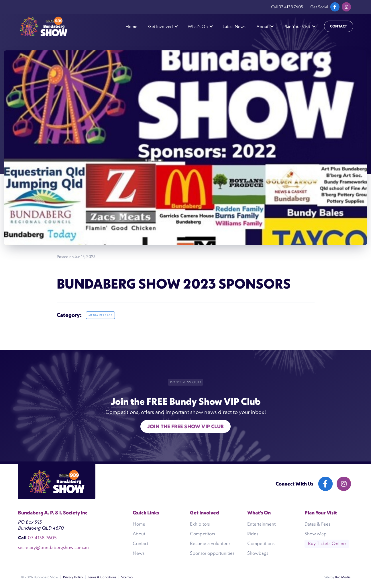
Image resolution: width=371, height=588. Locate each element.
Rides (253, 534)
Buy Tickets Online (327, 543)
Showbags (258, 553)
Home (131, 26)
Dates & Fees (317, 524)
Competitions (261, 543)
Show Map (316, 534)
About (139, 534)
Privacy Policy (73, 577)
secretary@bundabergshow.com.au (53, 547)
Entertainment (261, 524)
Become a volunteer (210, 543)
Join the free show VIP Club (186, 426)
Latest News (234, 26)
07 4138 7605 (291, 7)
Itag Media (343, 577)
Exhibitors (200, 524)
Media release (101, 315)
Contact (339, 26)
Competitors (202, 534)
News (139, 553)
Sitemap (127, 577)
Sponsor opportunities (212, 553)
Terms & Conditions (102, 577)
